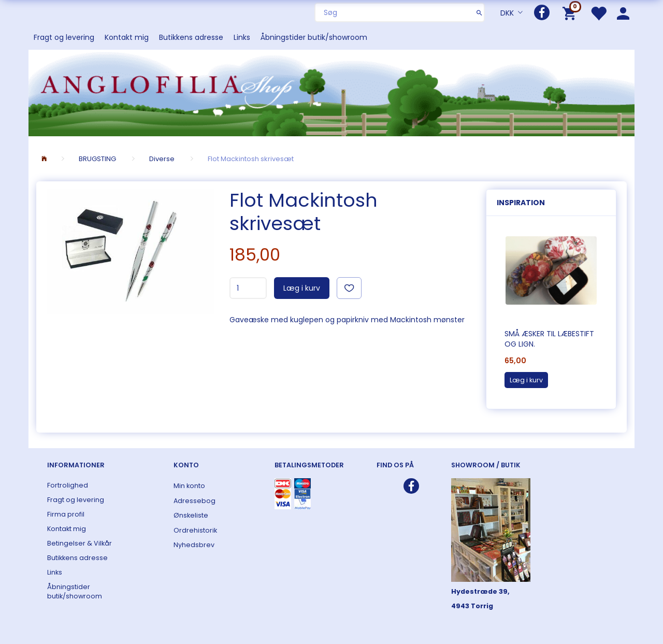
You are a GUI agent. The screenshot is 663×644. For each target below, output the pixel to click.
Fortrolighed (68, 485)
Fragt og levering (64, 37)
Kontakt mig (127, 37)
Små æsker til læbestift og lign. (549, 339)
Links (242, 37)
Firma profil (66, 514)
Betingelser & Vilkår (80, 543)
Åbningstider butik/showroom (314, 37)
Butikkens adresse (191, 37)
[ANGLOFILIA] (331, 92)
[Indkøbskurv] (571, 13)
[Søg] (479, 12)
